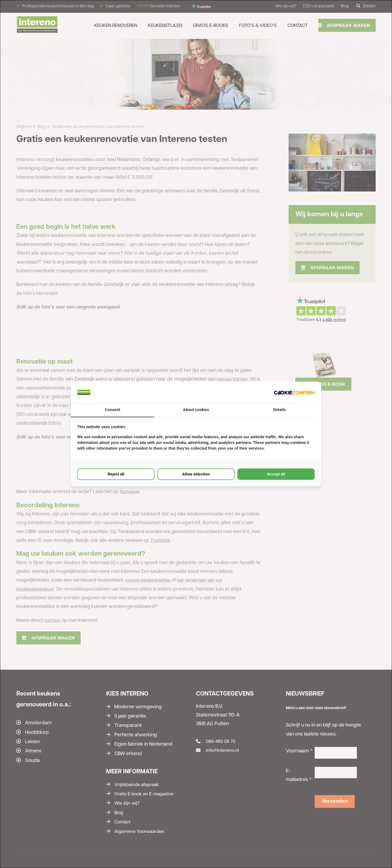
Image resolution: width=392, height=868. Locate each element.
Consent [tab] (112, 410)
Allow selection (196, 474)
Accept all (276, 474)
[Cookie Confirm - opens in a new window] (294, 392)
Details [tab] (280, 410)
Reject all (116, 474)
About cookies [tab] (196, 410)
